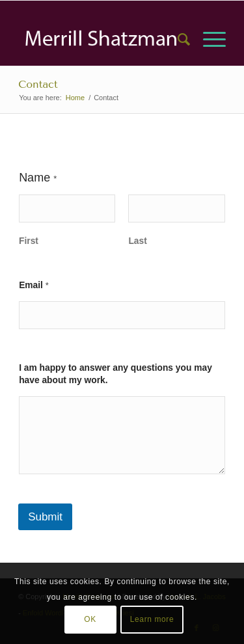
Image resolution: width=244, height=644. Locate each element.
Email (34, 285)
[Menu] (208, 40)
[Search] (177, 40)
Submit (45, 517)
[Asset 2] (101, 40)
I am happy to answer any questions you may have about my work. (115, 374)
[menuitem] (177, 40)
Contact (38, 84)
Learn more (152, 619)
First (29, 241)
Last (138, 241)
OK (90, 619)
